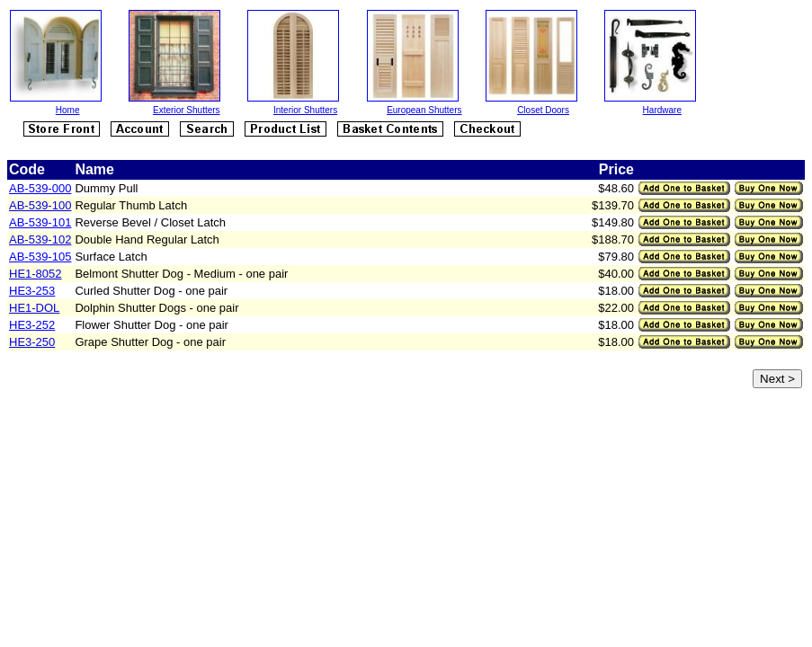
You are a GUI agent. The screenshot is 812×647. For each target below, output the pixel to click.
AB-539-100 (40, 205)
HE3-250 (32, 342)
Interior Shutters (305, 110)
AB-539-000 (40, 188)
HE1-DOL (34, 308)
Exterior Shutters (186, 110)
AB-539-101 (40, 222)
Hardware (662, 110)
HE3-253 (32, 291)
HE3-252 (32, 325)
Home (68, 110)
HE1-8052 (36, 274)
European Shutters (424, 110)
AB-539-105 (40, 257)
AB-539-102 (40, 239)
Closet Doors (543, 110)
